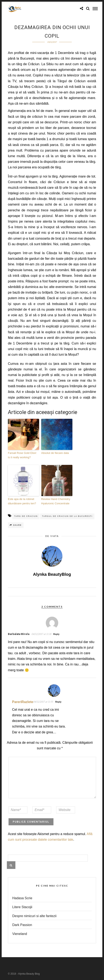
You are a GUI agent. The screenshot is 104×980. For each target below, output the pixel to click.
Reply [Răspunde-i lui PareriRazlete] (58, 702)
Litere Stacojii (22, 907)
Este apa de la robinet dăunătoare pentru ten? (22, 501)
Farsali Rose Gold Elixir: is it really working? (22, 455)
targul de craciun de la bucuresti (67, 516)
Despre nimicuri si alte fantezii (34, 916)
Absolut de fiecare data (55, 453)
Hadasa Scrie (22, 898)
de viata (52, 536)
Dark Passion (22, 925)
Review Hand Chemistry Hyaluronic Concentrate (56, 501)
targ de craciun (26, 516)
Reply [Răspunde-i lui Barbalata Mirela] (56, 634)
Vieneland (20, 934)
